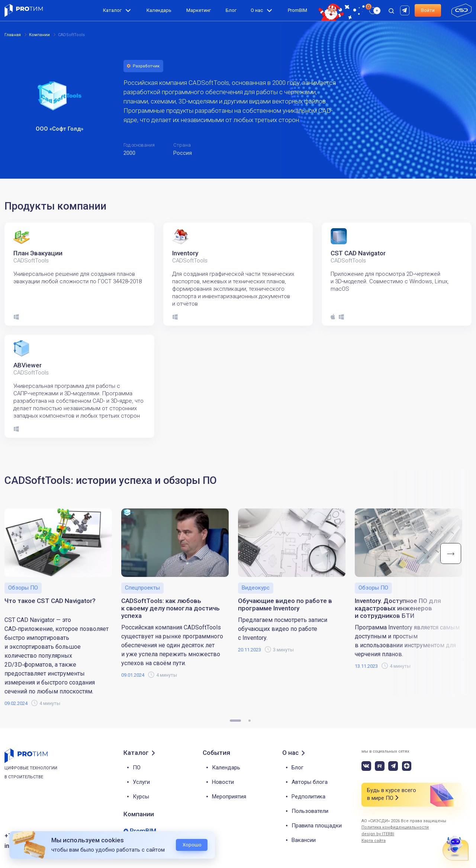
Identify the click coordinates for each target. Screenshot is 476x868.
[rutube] (406, 10)
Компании (139, 814)
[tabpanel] (79, 274)
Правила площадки (317, 826)
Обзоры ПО (23, 588)
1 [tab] (235, 721)
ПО (137, 768)
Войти (428, 10)
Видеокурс (256, 588)
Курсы (141, 797)
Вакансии (304, 840)
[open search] (391, 10)
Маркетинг (199, 10)
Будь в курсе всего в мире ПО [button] (392, 794)
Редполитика (308, 797)
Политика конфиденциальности (395, 827)
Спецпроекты (142, 588)
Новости (223, 782)
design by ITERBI (378, 834)
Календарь (159, 10)
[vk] (366, 766)
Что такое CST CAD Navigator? (50, 601)
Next (451, 553)
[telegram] (393, 766)
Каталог (112, 10)
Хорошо (192, 845)
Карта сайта (374, 841)
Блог (231, 10)
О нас (257, 10)
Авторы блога (310, 782)
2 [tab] (250, 721)
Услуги (141, 782)
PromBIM (297, 10)
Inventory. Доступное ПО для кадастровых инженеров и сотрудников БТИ (398, 608)
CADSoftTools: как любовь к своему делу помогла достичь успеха (171, 608)
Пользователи (310, 811)
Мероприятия (229, 797)
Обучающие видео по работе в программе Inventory (285, 604)
